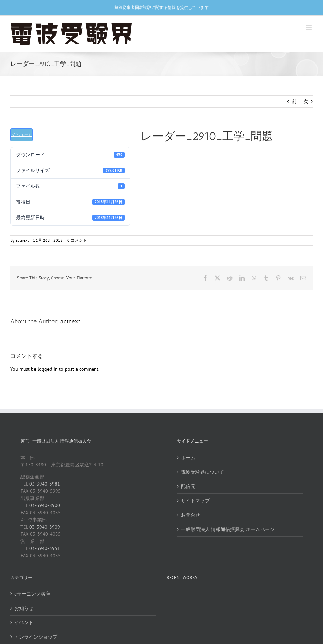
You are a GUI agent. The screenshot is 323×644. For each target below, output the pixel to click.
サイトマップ (195, 501)
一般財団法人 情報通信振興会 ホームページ (228, 529)
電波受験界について (202, 472)
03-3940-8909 (45, 527)
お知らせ (24, 608)
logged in (48, 369)
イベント (24, 622)
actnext (22, 240)
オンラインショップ (36, 637)
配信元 (188, 486)
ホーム (188, 458)
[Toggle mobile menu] (309, 28)
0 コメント (77, 240)
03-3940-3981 (45, 484)
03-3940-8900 (45, 505)
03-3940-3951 (45, 548)
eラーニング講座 (32, 594)
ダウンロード (22, 135)
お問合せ (191, 515)
